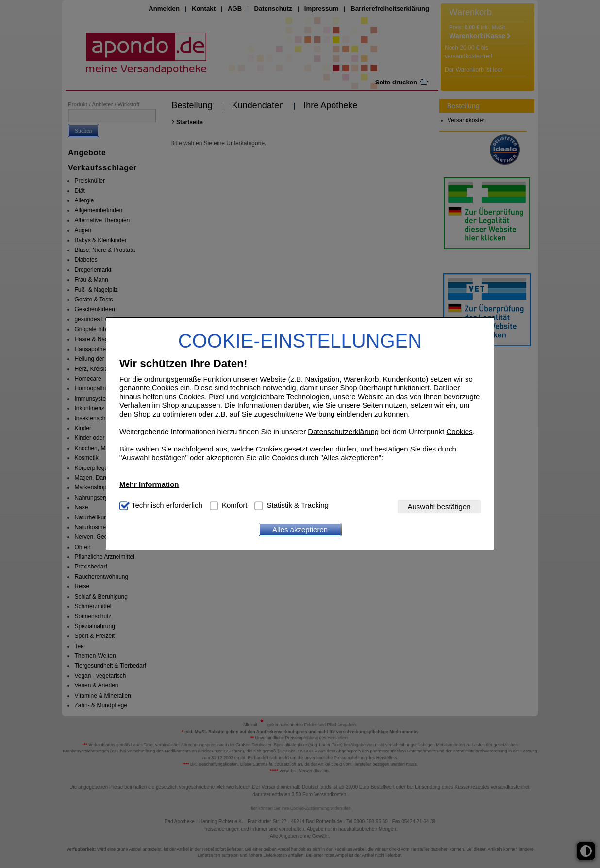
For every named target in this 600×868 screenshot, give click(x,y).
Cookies (459, 431)
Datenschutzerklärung (343, 431)
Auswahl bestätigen (439, 507)
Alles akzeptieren (300, 529)
